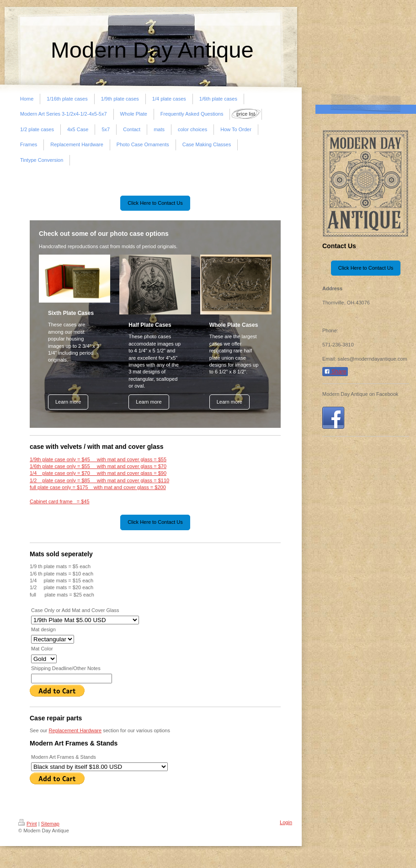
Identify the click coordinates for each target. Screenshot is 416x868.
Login (286, 822)
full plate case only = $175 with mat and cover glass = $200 (98, 487)
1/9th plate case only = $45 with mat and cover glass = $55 (98, 459)
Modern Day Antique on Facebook (360, 394)
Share (335, 372)
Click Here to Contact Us (155, 203)
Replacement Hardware (75, 730)
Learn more (68, 402)
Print (28, 824)
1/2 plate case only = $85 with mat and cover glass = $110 (99, 480)
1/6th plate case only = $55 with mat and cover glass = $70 (98, 466)
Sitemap (50, 824)
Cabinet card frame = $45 (60, 501)
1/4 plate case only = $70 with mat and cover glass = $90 (98, 473)
